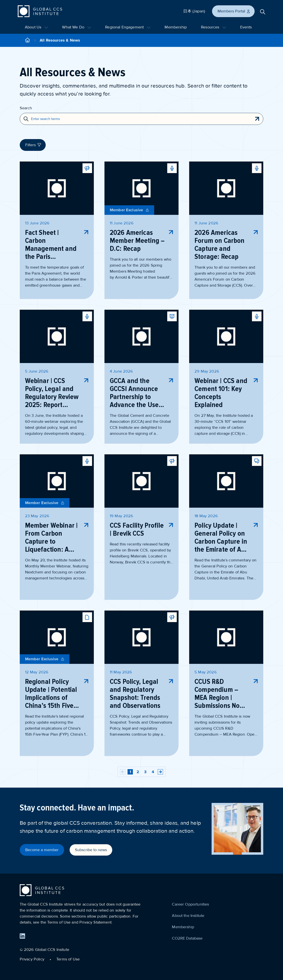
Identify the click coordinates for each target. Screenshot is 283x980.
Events (246, 27)
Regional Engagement (128, 27)
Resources (213, 27)
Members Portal (234, 11)
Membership (176, 27)
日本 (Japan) (194, 11)
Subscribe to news (91, 850)
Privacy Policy (32, 959)
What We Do (77, 27)
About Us (36, 27)
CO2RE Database (187, 938)
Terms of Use (68, 959)
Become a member (42, 850)
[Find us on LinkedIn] (22, 936)
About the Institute (188, 916)
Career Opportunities (190, 904)
